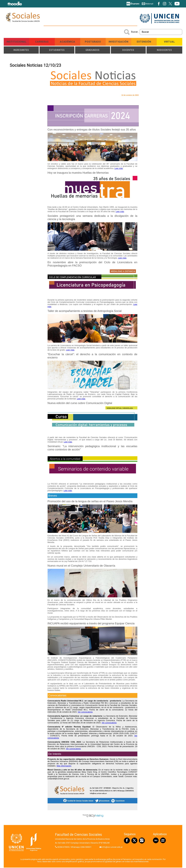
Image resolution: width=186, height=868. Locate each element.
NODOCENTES (164, 50)
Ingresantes (21, 50)
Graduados (93, 50)
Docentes (128, 50)
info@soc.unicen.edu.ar (112, 847)
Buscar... (135, 32)
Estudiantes (57, 50)
